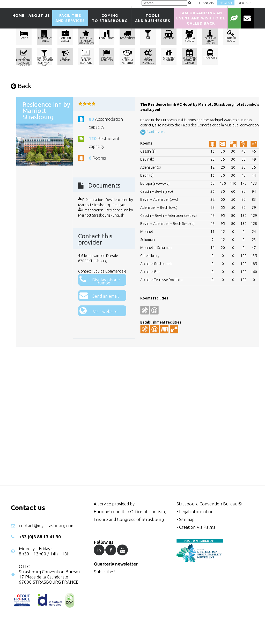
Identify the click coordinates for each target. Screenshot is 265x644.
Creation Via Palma (197, 527)
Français (206, 3)
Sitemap (187, 519)
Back (21, 86)
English (226, 3)
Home (19, 18)
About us (39, 18)
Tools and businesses (153, 18)
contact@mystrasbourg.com (47, 525)
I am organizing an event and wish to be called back (201, 18)
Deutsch (245, 3)
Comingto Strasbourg (110, 18)
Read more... (153, 132)
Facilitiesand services (70, 18)
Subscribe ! (105, 572)
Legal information (196, 511)
